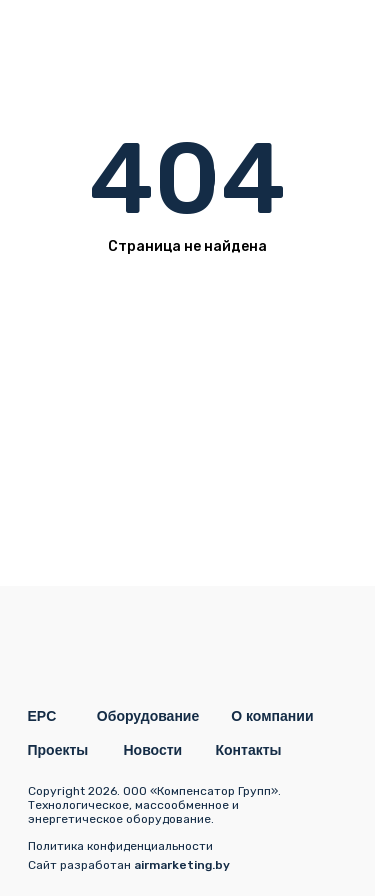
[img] (328, 35)
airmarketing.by (182, 865)
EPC (42, 716)
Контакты (249, 750)
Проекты (58, 750)
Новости (153, 750)
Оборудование (148, 716)
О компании (272, 716)
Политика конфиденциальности (120, 846)
